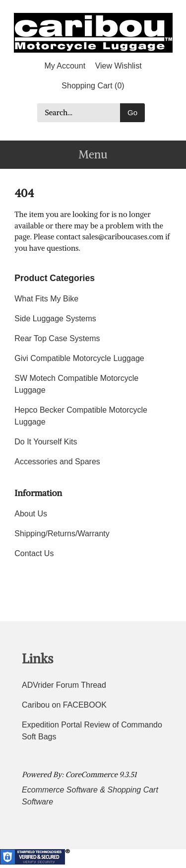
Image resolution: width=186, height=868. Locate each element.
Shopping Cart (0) (93, 86)
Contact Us (34, 553)
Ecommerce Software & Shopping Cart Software (90, 796)
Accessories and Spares (57, 462)
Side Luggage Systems (55, 319)
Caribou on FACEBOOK (64, 705)
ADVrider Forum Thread (64, 685)
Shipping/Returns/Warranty (62, 534)
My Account (65, 66)
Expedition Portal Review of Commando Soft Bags (92, 731)
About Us (31, 514)
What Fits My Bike (46, 299)
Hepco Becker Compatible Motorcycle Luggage (81, 416)
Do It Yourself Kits (46, 442)
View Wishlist (119, 66)
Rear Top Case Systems (57, 338)
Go (132, 112)
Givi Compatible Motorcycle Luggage (79, 358)
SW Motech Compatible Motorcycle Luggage (76, 384)
